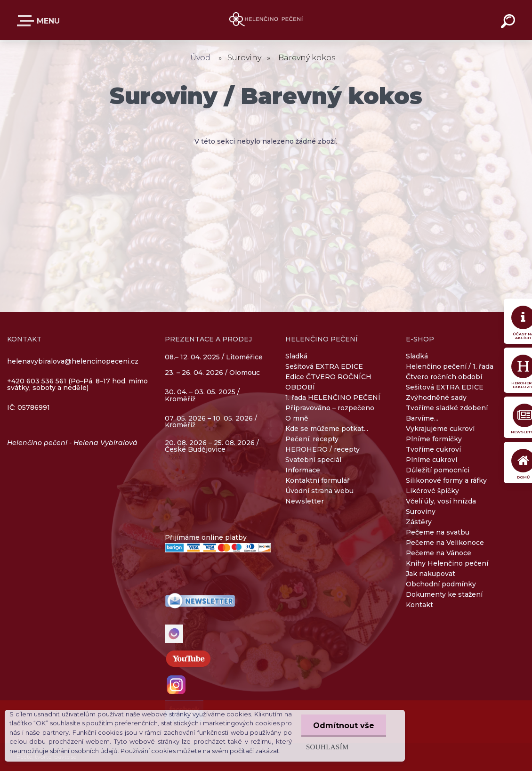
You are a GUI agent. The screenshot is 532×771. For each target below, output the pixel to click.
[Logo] (266, 20)
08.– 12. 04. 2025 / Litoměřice (214, 357)
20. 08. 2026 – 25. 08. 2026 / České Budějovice (212, 446)
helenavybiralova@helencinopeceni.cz (73, 361)
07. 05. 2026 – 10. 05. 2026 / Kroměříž (211, 422)
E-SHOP (27, 21)
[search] (509, 23)
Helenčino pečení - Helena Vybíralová (72, 443)
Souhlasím (327, 747)
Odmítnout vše (344, 726)
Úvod (200, 58)
